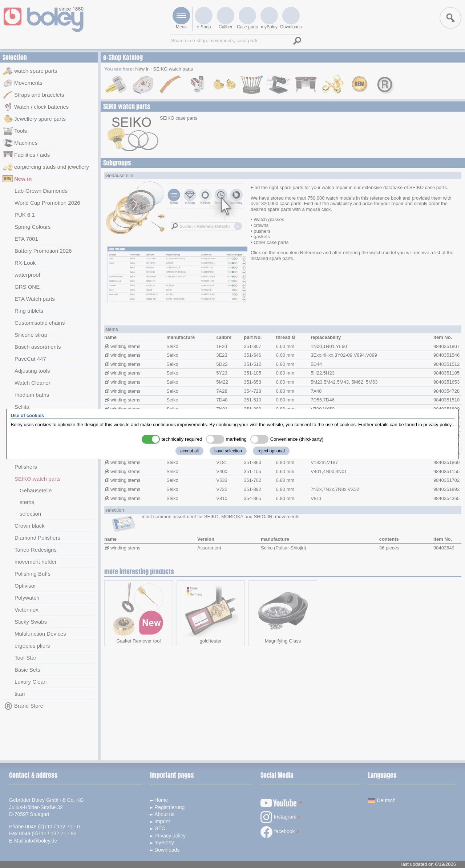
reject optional (271, 451)
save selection (228, 451)
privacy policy (437, 425)
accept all (189, 451)
